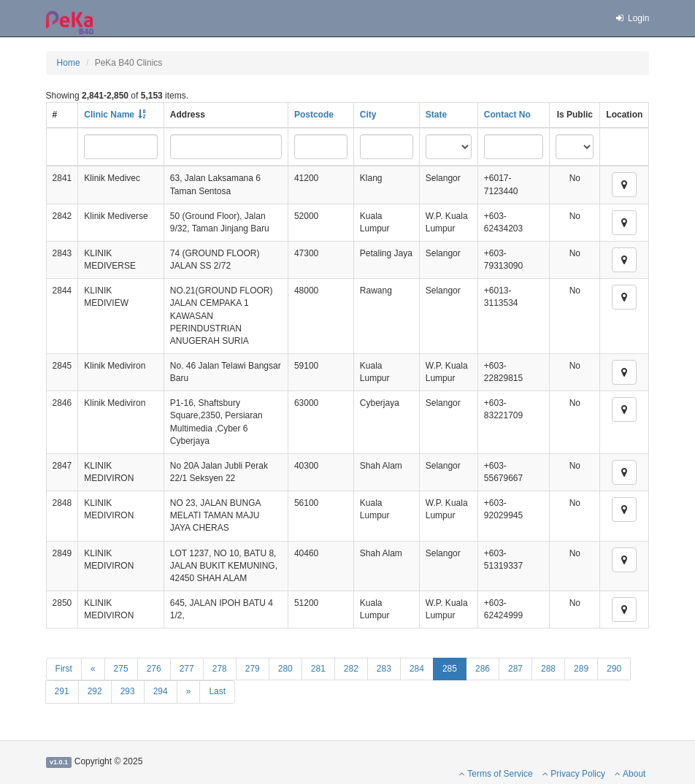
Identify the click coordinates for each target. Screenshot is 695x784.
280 (285, 669)
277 (187, 669)
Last (217, 691)
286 (483, 669)
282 (351, 669)
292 (95, 691)
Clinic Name (109, 115)
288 (548, 669)
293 (128, 691)
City (368, 115)
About (630, 774)
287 (515, 669)
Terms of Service (496, 774)
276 (154, 669)
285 (450, 669)
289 (581, 669)
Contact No (507, 115)
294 (161, 691)
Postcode (314, 115)
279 (253, 669)
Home (69, 63)
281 (318, 669)
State (436, 115)
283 (384, 669)
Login (631, 18)
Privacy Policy (574, 774)
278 (220, 669)
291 (62, 691)
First (64, 669)
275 (121, 669)
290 (614, 669)
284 (417, 669)
